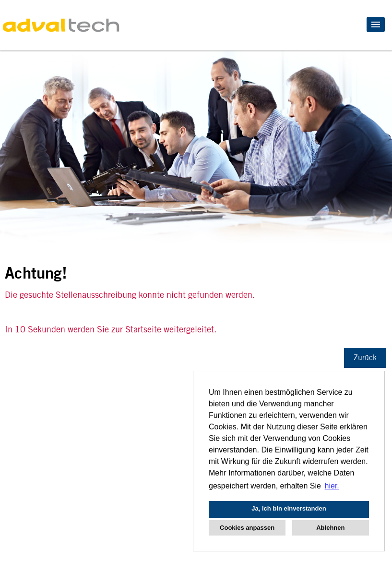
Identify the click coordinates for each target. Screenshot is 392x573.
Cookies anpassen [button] (247, 528)
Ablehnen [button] (330, 528)
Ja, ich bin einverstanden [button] (289, 508)
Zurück (365, 358)
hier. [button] (332, 486)
